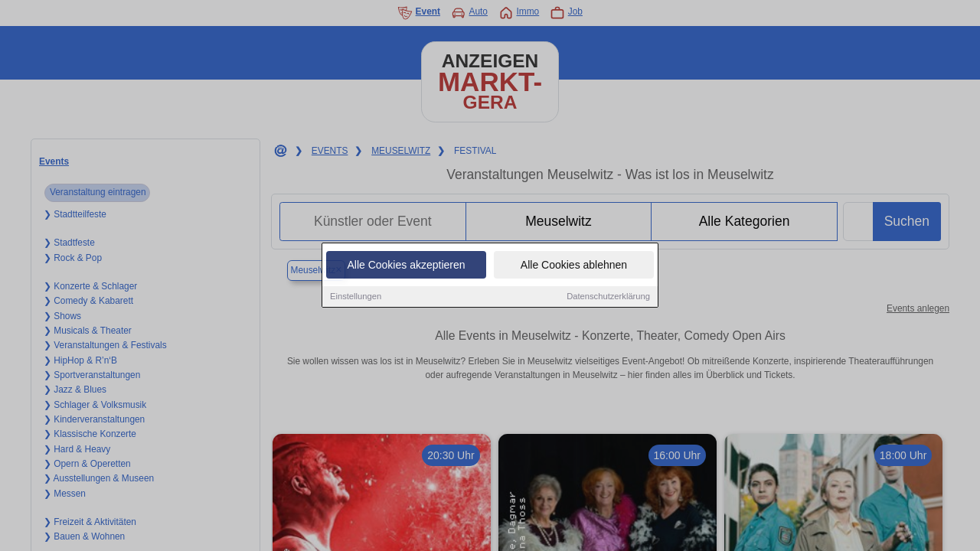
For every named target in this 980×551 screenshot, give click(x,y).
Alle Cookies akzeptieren (406, 266)
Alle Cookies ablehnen (574, 266)
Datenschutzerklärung (608, 297)
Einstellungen (356, 297)
